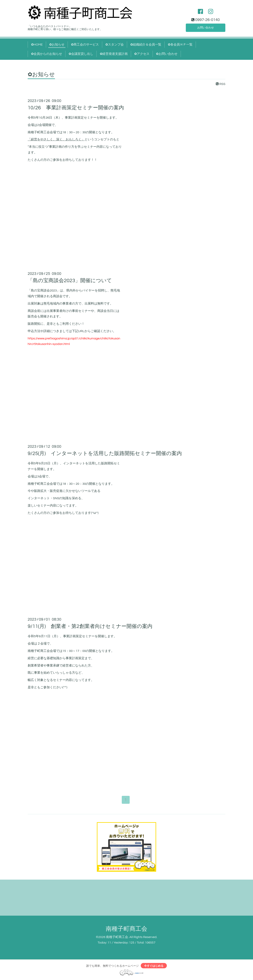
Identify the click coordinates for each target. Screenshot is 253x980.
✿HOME (37, 45)
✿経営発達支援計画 (114, 54)
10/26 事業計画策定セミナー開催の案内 (76, 108)
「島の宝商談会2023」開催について (70, 281)
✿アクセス (142, 54)
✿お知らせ (57, 45)
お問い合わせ (206, 27)
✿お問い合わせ (167, 54)
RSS (221, 84)
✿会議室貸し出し (81, 54)
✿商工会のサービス (85, 45)
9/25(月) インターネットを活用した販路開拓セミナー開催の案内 (105, 453)
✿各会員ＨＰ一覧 (180, 45)
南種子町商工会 (126, 929)
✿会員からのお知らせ (47, 54)
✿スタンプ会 (115, 45)
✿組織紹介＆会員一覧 (146, 45)
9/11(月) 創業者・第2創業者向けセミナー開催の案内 (90, 626)
